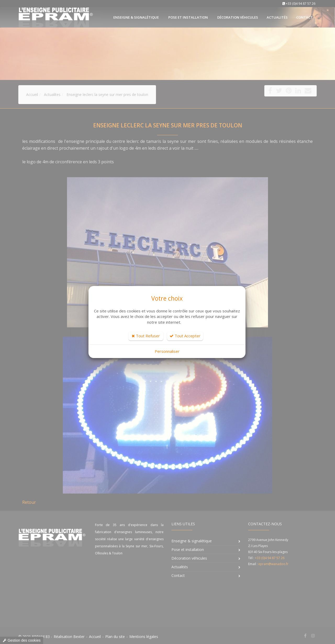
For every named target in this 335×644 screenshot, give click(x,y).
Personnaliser (167, 351)
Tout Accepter (185, 336)
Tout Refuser (146, 336)
